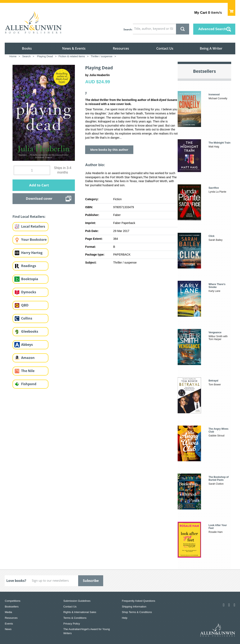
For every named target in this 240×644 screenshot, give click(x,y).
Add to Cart (39, 185)
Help (125, 618)
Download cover (39, 199)
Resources (121, 48)
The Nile (28, 371)
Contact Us (165, 48)
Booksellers (12, 607)
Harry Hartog (32, 253)
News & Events (74, 48)
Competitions (13, 601)
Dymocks (29, 292)
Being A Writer (211, 48)
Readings (29, 266)
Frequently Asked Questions (139, 601)
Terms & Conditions (75, 618)
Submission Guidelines (77, 601)
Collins (27, 318)
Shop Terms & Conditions (137, 612)
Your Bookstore (34, 240)
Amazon (28, 358)
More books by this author (109, 150)
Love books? (16, 581)
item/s (208, 12)
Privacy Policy (72, 624)
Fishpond (29, 384)
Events (9, 624)
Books (27, 48)
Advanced (212, 29)
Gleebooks (30, 331)
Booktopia (30, 279)
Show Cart (231, 9)
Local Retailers (33, 226)
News (8, 629)
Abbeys (27, 345)
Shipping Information (134, 607)
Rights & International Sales (80, 612)
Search (128, 29)
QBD (25, 305)
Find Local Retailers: (29, 217)
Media (8, 612)
